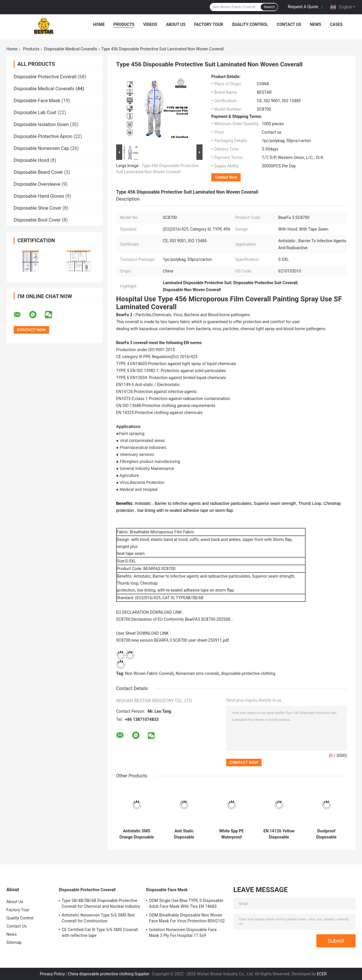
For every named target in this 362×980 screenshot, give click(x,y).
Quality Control (250, 24)
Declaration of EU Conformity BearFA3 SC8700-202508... (182, 619)
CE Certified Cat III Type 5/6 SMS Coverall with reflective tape (100, 933)
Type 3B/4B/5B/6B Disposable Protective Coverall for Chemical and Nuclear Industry (101, 903)
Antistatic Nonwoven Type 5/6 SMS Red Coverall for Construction (98, 918)
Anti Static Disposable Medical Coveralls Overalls (184, 834)
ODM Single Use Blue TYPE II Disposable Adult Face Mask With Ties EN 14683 (186, 903)
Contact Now (226, 177)
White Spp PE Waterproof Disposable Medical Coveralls (232, 834)
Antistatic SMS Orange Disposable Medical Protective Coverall (137, 834)
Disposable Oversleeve (37, 184)
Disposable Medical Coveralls (71, 49)
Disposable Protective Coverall (45, 77)
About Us (176, 24)
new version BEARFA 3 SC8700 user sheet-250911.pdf (180, 640)
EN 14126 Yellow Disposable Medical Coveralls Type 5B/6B (279, 834)
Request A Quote (303, 7)
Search (269, 7)
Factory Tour (209, 24)
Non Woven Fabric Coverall (149, 673)
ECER (322, 974)
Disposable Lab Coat (35, 113)
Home (99, 24)
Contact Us (289, 24)
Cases (336, 24)
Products (124, 24)
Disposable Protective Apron (43, 136)
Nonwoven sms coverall (197, 673)
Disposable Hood (31, 160)
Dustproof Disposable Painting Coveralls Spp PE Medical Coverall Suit (326, 834)
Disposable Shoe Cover (38, 208)
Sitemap (14, 942)
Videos (150, 24)
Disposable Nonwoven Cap (41, 148)
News (316, 24)
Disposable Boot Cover (37, 220)
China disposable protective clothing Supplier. (109, 974)
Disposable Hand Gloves (39, 196)
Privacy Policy (52, 974)
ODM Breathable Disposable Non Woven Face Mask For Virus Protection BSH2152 (187, 918)
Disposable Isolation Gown (41, 124)
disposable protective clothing (248, 673)
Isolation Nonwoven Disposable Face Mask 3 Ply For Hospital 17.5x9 (183, 933)
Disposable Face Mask (37, 101)
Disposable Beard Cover (38, 172)
